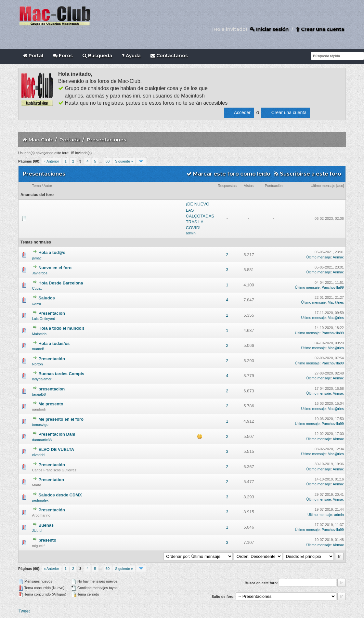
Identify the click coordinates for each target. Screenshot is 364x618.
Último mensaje (323, 186)
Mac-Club (40, 140)
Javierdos (40, 273)
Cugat (37, 288)
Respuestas (227, 186)
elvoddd (39, 455)
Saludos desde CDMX (60, 495)
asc (340, 186)
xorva (37, 303)
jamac (37, 258)
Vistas (249, 186)
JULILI (37, 531)
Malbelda (39, 334)
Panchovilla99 (333, 287)
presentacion (52, 389)
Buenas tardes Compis (61, 374)
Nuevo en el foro (55, 268)
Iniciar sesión (269, 29)
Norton (38, 364)
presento (47, 540)
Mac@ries (336, 302)
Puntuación (274, 186)
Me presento (51, 404)
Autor (48, 186)
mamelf (38, 349)
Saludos (47, 298)
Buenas (46, 525)
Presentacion (52, 313)
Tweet (24, 611)
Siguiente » (124, 161)
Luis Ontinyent (44, 319)
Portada (70, 140)
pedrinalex (40, 500)
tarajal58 (39, 394)
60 (108, 161)
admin (191, 233)
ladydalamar (42, 379)
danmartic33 (42, 440)
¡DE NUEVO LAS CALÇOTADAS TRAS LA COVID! (200, 216)
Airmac (338, 257)
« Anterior (52, 161)
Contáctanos (169, 56)
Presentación (52, 359)
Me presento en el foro (61, 419)
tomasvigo (40, 425)
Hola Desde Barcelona (61, 283)
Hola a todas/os (54, 343)
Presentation (51, 480)
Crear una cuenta (320, 29)
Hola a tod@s (52, 252)
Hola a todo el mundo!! (61, 328)
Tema (37, 186)
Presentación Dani (57, 434)
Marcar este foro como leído (228, 174)
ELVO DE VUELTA (56, 449)
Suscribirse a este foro (308, 174)
